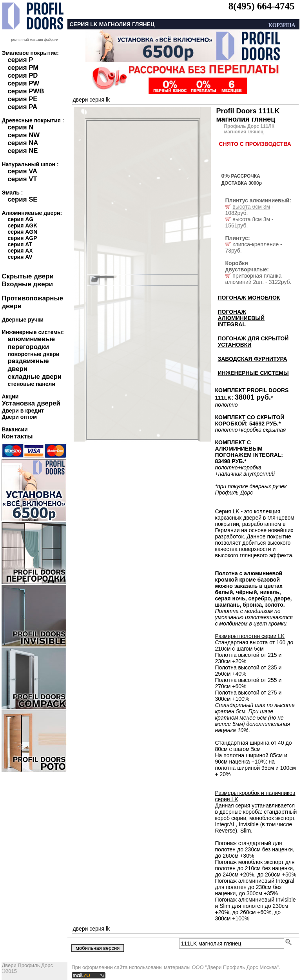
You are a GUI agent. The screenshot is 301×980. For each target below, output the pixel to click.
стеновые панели (31, 384)
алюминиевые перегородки (31, 343)
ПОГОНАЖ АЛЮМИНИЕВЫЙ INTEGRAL (241, 318)
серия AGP (22, 238)
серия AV (20, 257)
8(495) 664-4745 (262, 6)
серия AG (20, 219)
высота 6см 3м (251, 207)
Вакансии (15, 429)
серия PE (22, 99)
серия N (20, 127)
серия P (20, 60)
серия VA (22, 171)
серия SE (22, 199)
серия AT (20, 244)
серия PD (23, 75)
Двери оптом (19, 417)
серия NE (23, 151)
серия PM (23, 68)
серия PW (23, 83)
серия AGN (22, 232)
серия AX (20, 251)
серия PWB (26, 91)
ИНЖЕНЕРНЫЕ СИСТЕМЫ (253, 373)
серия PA (22, 107)
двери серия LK (91, 100)
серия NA (23, 143)
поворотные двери (33, 354)
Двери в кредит (23, 411)
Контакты (17, 436)
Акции (10, 396)
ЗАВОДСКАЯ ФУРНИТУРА (252, 359)
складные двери (34, 377)
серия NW (24, 135)
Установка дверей (31, 403)
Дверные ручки (23, 320)
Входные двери (27, 284)
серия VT (22, 179)
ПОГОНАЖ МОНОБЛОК (249, 298)
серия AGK (22, 225)
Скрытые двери (27, 276)
